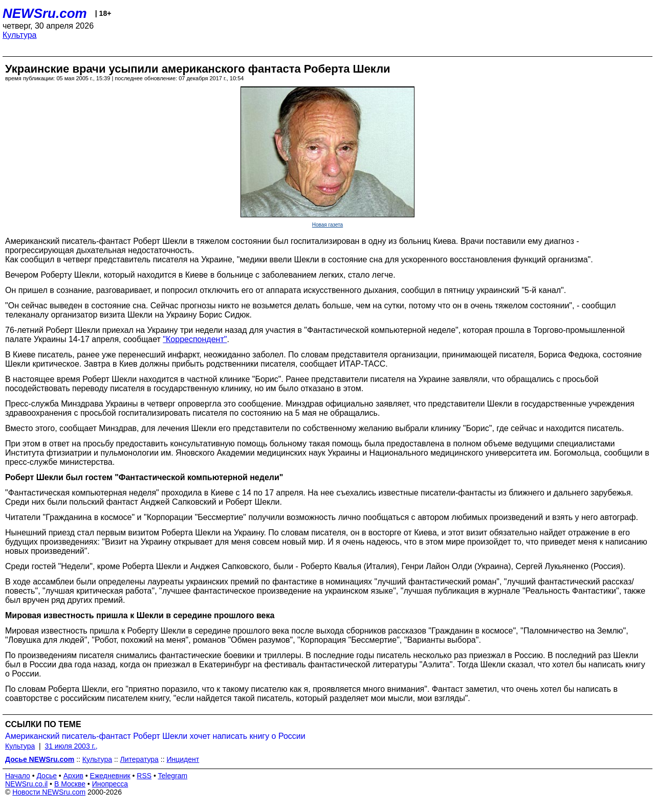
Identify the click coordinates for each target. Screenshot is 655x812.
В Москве (70, 784)
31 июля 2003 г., (71, 746)
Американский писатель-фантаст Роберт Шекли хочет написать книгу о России (155, 736)
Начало (18, 776)
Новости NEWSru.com (49, 792)
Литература (139, 759)
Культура (20, 35)
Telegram (173, 776)
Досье (47, 776)
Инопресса (110, 784)
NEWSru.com (45, 13)
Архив (73, 776)
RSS (144, 776)
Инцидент (183, 759)
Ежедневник (110, 776)
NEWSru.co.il (26, 784)
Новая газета (327, 225)
